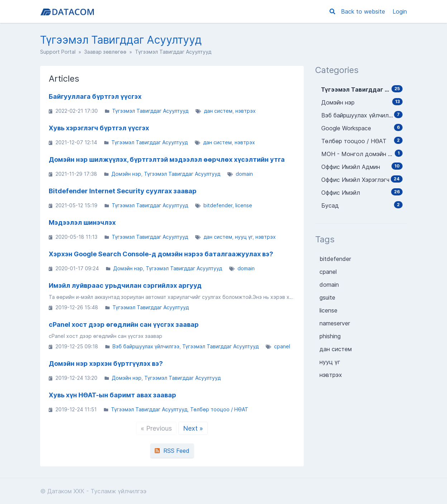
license (244, 205)
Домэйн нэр (126, 174)
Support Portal (58, 52)
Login (400, 11)
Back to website (364, 11)
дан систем (218, 111)
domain (244, 174)
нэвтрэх (246, 111)
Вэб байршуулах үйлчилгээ (146, 346)
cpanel (282, 346)
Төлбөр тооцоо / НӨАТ (219, 409)
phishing (330, 336)
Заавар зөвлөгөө (105, 52)
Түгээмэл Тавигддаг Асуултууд (150, 111)
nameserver (335, 323)
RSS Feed (172, 451)
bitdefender (218, 205)
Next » (193, 428)
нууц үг (244, 237)
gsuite (327, 297)
